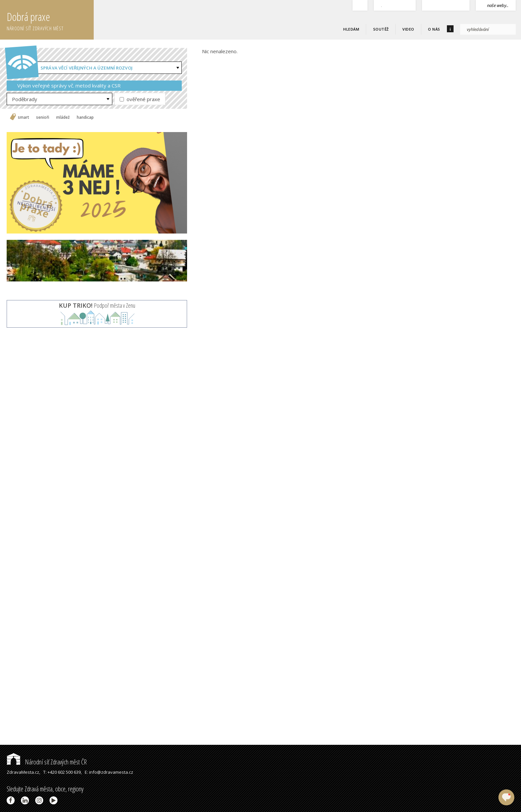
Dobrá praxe (50, 20)
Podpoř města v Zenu (97, 305)
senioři (43, 117)
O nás (434, 29)
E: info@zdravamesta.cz (109, 772)
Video (408, 29)
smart (24, 117)
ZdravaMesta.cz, (23, 772)
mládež (63, 117)
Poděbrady (25, 99)
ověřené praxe (140, 99)
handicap (85, 117)
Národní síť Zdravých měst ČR (47, 762)
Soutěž (381, 29)
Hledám (351, 29)
